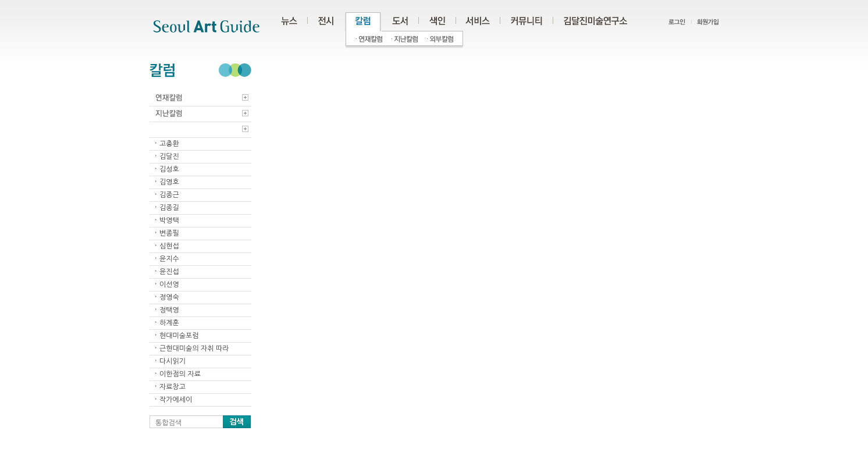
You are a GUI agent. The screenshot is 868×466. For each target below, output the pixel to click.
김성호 (169, 169)
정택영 (169, 310)
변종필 (169, 233)
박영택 (169, 220)
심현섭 (169, 246)
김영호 (169, 182)
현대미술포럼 (179, 336)
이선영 (169, 284)
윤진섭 (169, 272)
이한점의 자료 (180, 374)
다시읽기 (172, 361)
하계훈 (169, 323)
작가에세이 (176, 400)
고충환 (169, 144)
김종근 (169, 195)
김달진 (169, 156)
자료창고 (172, 387)
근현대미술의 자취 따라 (194, 348)
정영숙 (169, 297)
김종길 (169, 208)
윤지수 (169, 259)
